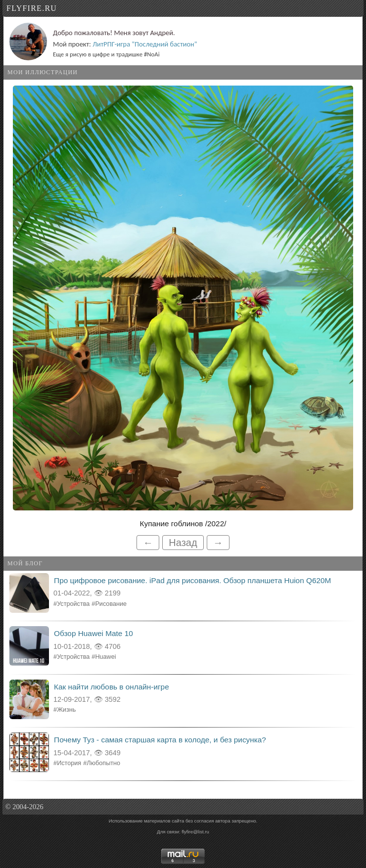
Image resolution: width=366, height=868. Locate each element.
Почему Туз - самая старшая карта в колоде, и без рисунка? (160, 740)
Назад (183, 543)
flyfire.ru (32, 8)
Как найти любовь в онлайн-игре (112, 687)
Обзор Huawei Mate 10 (93, 633)
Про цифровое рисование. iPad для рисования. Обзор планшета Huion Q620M (192, 580)
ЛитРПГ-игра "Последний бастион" (145, 44)
